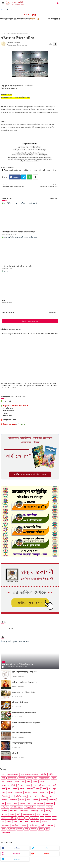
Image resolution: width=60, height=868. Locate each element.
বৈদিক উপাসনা (50, 803)
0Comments (54, 312)
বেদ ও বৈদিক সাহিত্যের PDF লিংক (21, 733)
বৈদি (29, 803)
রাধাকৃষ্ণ (48, 818)
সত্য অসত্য (45, 822)
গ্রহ (49, 789)
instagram (17, 854)
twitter (47, 848)
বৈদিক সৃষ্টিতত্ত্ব (34, 811)
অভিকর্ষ (29, 778)
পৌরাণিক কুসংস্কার (21, 796)
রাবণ (54, 818)
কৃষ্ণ (49, 785)
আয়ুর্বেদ (54, 778)
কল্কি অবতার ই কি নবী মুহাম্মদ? (20, 702)
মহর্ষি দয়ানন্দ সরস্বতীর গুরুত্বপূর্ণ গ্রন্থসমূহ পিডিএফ (25, 682)
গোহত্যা (37, 789)
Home (3, 33)
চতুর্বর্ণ (55, 789)
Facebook (16, 177)
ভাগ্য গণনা (5, 814)
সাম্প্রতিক (20, 829)
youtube (47, 854)
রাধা (42, 818)
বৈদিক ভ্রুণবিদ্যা (24, 811)
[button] (58, 3)
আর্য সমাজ (9, 782)
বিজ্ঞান (28, 800)
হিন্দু (8, 33)
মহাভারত (45, 814)
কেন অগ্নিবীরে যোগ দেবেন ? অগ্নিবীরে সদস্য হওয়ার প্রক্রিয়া (19, 232)
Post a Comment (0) (30, 321)
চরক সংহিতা (19, 793)
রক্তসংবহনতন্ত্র (35, 818)
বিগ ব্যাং (22, 800)
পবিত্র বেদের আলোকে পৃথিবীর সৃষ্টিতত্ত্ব (22, 743)
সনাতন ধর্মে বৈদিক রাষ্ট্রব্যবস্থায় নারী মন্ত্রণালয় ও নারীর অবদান (19, 266)
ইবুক (23, 782)
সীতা (26, 829)
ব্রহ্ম (42, 811)
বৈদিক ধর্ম (42, 170)
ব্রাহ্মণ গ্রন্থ (48, 811)
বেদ (36, 170)
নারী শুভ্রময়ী (15, 753)
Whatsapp (30, 177)
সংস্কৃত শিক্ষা (11, 829)
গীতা (9, 789)
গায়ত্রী (3, 789)
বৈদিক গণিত (5, 807)
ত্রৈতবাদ (42, 793)
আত (35, 778)
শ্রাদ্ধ (21, 822)
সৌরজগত (33, 829)
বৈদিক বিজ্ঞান (14, 811)
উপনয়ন (35, 782)
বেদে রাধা (23, 803)
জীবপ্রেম (35, 793)
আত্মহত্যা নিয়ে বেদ (44, 778)
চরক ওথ (5, 300)
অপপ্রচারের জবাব (12, 778)
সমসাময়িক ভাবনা (33, 825)
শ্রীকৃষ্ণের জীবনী (35, 822)
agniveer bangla (15, 170)
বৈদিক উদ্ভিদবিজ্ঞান (38, 803)
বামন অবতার (13, 800)
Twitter (24, 177)
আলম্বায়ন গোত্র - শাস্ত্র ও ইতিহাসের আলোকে (24, 692)
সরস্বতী (42, 825)
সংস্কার (4, 829)
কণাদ (35, 785)
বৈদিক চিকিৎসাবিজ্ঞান (16, 807)
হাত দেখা (41, 829)
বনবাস (30, 796)
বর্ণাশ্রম (50, 796)
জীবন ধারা (27, 793)
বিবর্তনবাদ (44, 800)
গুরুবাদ (15, 789)
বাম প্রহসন (4, 800)
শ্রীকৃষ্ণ (27, 822)
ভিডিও (12, 814)
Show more (54, 199)
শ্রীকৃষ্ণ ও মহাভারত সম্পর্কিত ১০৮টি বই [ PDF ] (25, 672)
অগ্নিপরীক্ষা (44, 774)
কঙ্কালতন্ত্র (28, 785)
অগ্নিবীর (26, 170)
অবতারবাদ (22, 778)
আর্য (31, 170)
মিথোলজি (21, 818)
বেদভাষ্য (9, 803)
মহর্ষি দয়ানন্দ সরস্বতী (29, 814)
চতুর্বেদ (4, 793)
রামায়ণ (15, 822)
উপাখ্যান (21, 785)
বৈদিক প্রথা (5, 811)
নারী (52, 793)
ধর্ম (48, 793)
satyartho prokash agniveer (29, 774)
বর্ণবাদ (37, 796)
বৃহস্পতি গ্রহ (52, 800)
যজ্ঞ (27, 818)
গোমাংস (22, 789)
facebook (17, 848)
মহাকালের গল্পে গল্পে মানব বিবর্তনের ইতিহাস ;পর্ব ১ (26, 723)
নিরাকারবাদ (5, 796)
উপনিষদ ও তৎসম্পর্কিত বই (9, 785)
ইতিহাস (17, 782)
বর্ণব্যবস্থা (43, 796)
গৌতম (44, 789)
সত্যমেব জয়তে (6, 825)
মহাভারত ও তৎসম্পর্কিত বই (9, 818)
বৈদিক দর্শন (41, 807)
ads (3, 774)
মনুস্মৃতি (18, 814)
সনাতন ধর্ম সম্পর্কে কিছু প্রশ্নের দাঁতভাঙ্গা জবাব (24, 713)
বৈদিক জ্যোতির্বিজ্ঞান (30, 807)
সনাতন (49, 170)
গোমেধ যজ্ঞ (30, 789)
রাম (3, 822)
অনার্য (3, 778)
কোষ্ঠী (54, 785)
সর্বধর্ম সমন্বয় (50, 825)
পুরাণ (12, 796)
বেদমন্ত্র (16, 803)
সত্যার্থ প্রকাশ (16, 825)
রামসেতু (9, 822)
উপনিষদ (42, 782)
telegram (17, 859)
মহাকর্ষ (38, 814)
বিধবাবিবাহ (36, 800)
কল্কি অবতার (42, 785)
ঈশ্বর (28, 782)
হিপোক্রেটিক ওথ (6, 833)
